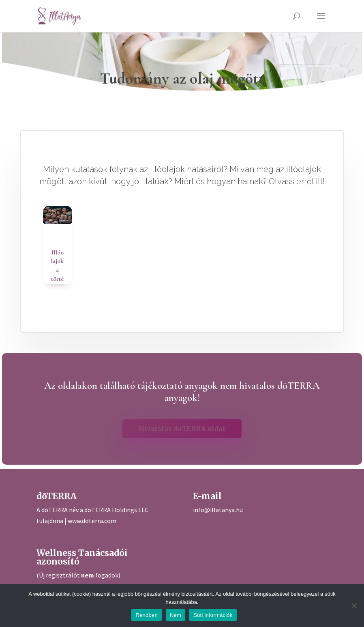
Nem (176, 615)
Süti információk (213, 615)
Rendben (147, 615)
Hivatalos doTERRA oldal (182, 429)
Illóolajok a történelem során (57, 283)
